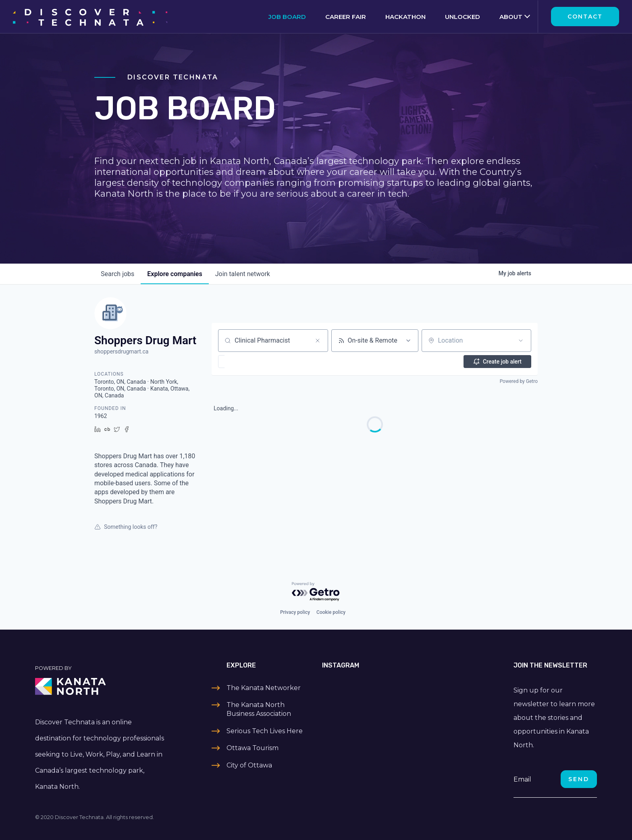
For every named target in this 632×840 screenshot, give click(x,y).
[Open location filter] (521, 341)
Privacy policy (295, 612)
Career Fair (346, 17)
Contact (585, 17)
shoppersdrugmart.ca (121, 351)
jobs (117, 274)
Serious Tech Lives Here (265, 731)
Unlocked (463, 17)
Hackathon (405, 17)
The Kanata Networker (264, 688)
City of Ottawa (249, 765)
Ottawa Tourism (253, 748)
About (511, 17)
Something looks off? (126, 527)
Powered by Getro (519, 381)
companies (175, 274)
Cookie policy (331, 612)
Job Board (287, 17)
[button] (245, 362)
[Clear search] (318, 341)
